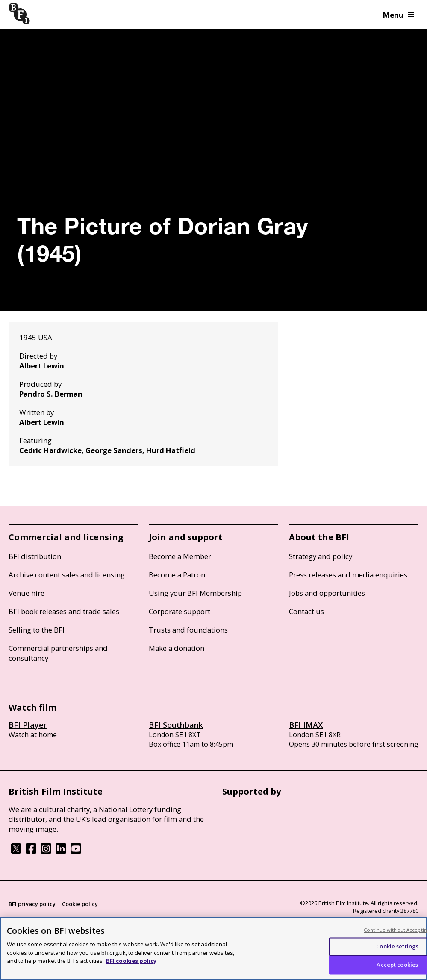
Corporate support (180, 611)
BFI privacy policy (32, 904)
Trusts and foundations (188, 630)
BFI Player (28, 725)
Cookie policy (80, 904)
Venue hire (27, 593)
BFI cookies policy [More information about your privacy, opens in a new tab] (131, 961)
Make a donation (177, 648)
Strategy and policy (321, 556)
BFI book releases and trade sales (64, 611)
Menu (399, 15)
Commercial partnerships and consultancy (58, 653)
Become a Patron (177, 575)
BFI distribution (35, 556)
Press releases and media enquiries (348, 575)
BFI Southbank (176, 725)
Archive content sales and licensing (67, 575)
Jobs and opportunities (327, 593)
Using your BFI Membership (195, 593)
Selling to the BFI (37, 630)
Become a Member (180, 556)
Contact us (306, 611)
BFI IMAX (306, 725)
